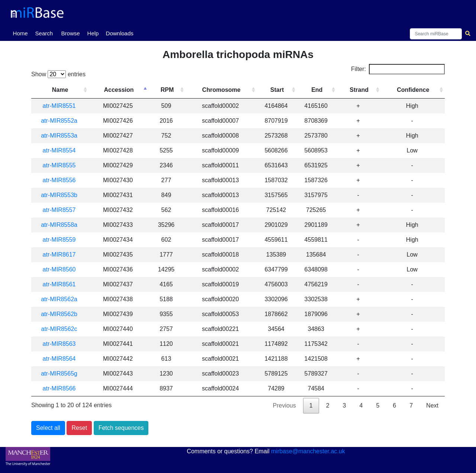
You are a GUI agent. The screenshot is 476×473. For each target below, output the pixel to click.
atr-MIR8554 (59, 150)
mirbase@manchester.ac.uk (308, 451)
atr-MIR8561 (59, 284)
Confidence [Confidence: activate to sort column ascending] (413, 90)
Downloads (120, 33)
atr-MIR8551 (59, 106)
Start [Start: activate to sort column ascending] (277, 90)
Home (22, 33)
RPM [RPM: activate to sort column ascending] (168, 90)
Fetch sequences (121, 428)
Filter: (398, 69)
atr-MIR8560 (59, 269)
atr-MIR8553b (59, 195)
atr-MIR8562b (59, 314)
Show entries (58, 74)
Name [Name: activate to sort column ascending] (60, 90)
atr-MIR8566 (59, 388)
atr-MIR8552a (59, 121)
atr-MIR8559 (59, 240)
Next (432, 406)
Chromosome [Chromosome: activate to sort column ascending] (222, 90)
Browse (71, 33)
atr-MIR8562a (59, 299)
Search (44, 33)
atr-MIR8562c (59, 329)
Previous (284, 406)
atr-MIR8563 (59, 344)
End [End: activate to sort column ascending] (317, 90)
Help (93, 33)
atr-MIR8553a (59, 136)
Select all (48, 428)
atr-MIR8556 (59, 180)
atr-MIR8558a (59, 225)
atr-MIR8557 (59, 210)
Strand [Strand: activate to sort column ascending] (359, 90)
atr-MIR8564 (59, 359)
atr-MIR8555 (59, 165)
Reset (79, 428)
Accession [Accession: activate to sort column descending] (119, 90)
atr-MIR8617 (59, 255)
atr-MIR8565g (59, 374)
